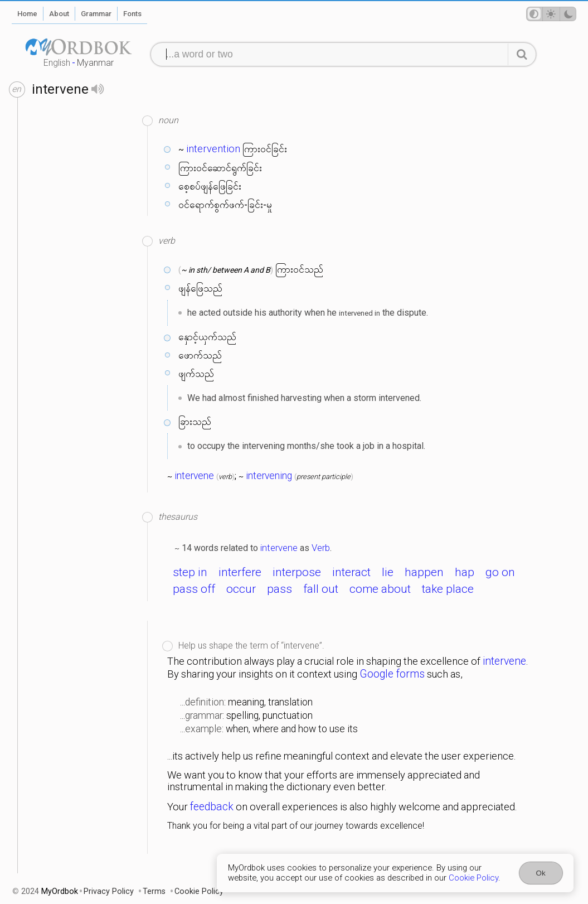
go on (500, 572)
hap (465, 572)
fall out (321, 589)
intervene (194, 476)
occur (241, 589)
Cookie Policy (473, 878)
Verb (321, 548)
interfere (240, 572)
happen (424, 572)
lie (388, 572)
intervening (269, 476)
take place (448, 589)
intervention (213, 149)
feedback (212, 807)
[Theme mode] (551, 14)
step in (190, 572)
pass (280, 589)
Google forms (392, 674)
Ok (541, 873)
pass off (194, 589)
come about (380, 589)
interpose (297, 572)
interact (351, 572)
